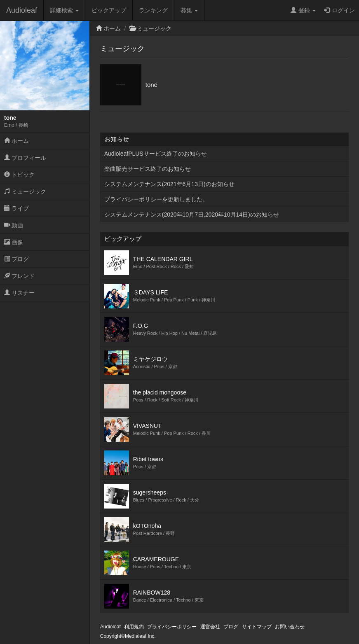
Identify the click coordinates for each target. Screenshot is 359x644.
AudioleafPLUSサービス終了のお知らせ (156, 154)
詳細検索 (64, 10)
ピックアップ (109, 10)
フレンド (19, 276)
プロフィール (25, 158)
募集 (189, 10)
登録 (303, 10)
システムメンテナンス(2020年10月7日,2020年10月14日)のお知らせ (192, 215)
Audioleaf (22, 10)
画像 (14, 242)
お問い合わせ (290, 627)
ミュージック (25, 191)
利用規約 (134, 627)
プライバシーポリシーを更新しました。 (156, 199)
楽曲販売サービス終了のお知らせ (148, 169)
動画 (14, 225)
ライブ (16, 208)
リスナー (19, 293)
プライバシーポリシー (172, 627)
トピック (19, 175)
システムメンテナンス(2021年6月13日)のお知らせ (169, 184)
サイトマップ (257, 627)
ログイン (339, 10)
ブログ (16, 259)
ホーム (16, 141)
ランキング (153, 10)
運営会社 (210, 627)
